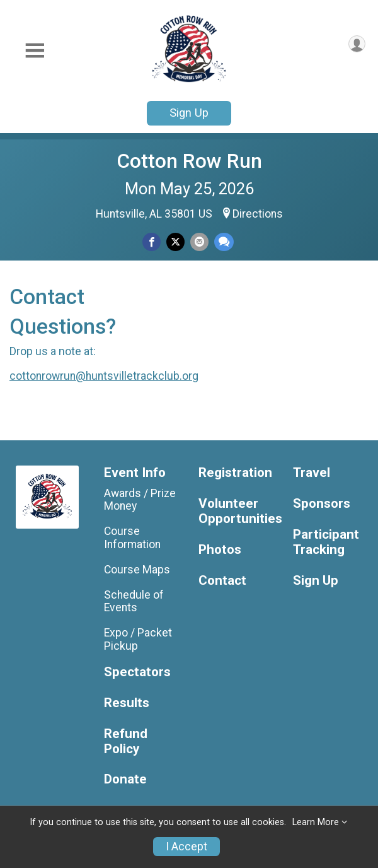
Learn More (316, 822)
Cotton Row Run (189, 161)
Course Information (132, 537)
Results (127, 703)
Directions (258, 214)
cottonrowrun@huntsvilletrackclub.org (104, 376)
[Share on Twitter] (175, 242)
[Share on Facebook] (152, 242)
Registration (235, 473)
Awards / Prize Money (140, 500)
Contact (222, 581)
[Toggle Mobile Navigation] (35, 51)
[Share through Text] (224, 242)
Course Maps (137, 570)
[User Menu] (357, 44)
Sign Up (189, 113)
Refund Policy (126, 742)
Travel (312, 473)
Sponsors (322, 504)
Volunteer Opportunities (236, 511)
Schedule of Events (134, 601)
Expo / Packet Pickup (138, 639)
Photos (220, 550)
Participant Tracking (326, 542)
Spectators (137, 672)
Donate (125, 779)
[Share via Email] (199, 242)
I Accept (186, 847)
